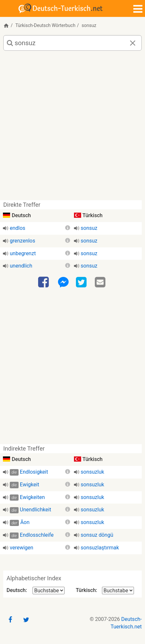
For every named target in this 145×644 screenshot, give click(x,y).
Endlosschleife (37, 535)
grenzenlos (22, 241)
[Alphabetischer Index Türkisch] (118, 591)
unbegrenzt (23, 253)
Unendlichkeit (36, 510)
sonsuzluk (93, 472)
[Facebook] (44, 283)
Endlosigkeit (34, 472)
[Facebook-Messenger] (63, 283)
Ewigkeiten (32, 497)
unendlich (21, 266)
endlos (18, 228)
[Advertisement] (72, 128)
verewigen (22, 548)
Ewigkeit (29, 485)
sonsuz (89, 228)
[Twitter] (82, 283)
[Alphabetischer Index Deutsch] (49, 591)
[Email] (101, 283)
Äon (25, 522)
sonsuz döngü (97, 535)
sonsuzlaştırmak (100, 548)
